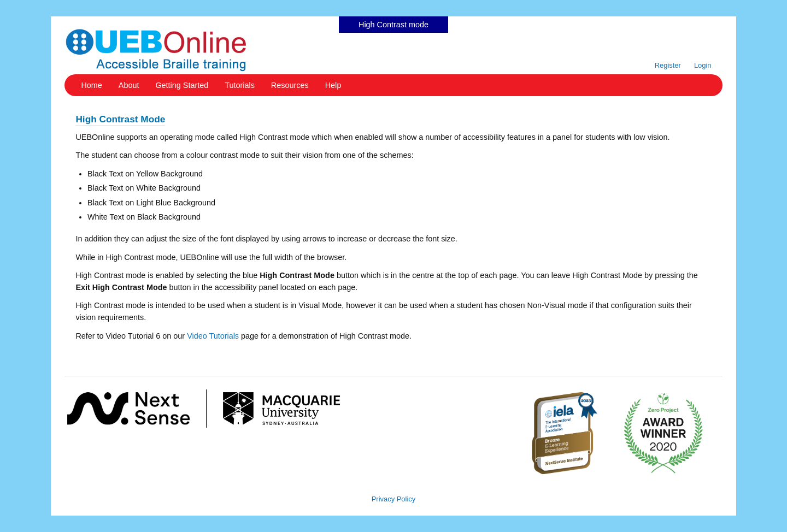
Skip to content (393, 8)
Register (668, 65)
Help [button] (333, 85)
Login (703, 65)
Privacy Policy (394, 499)
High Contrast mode (393, 25)
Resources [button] (290, 85)
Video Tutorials (213, 336)
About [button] (129, 85)
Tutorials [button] (240, 85)
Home (91, 85)
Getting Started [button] (182, 85)
